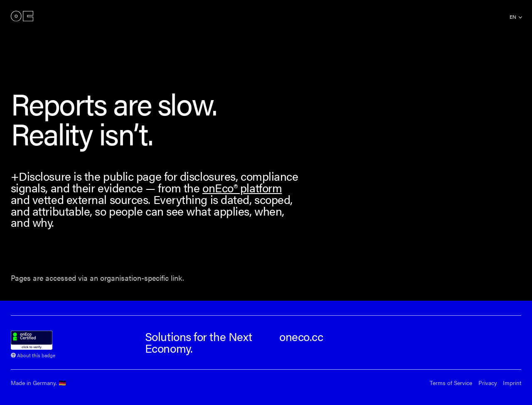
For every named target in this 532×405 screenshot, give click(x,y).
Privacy (488, 383)
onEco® (22, 16)
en (513, 17)
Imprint (512, 383)
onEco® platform (242, 188)
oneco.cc (301, 336)
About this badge (36, 355)
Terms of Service (451, 383)
